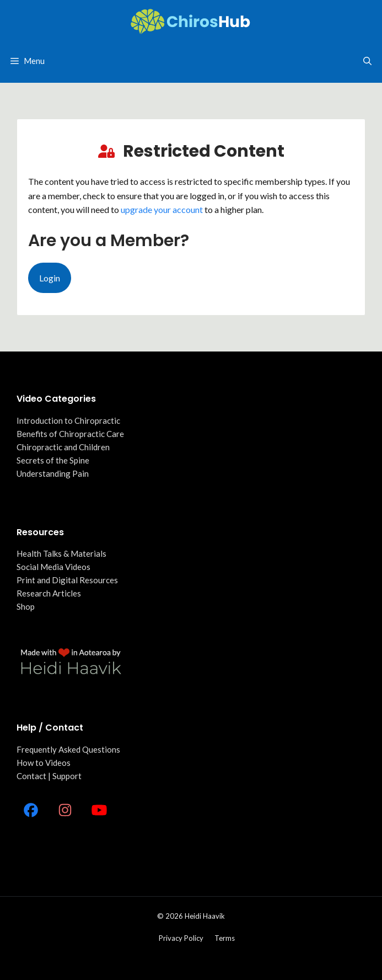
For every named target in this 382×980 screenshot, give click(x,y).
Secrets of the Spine (53, 460)
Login (50, 278)
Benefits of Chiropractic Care (70, 434)
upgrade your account (162, 209)
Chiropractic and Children (63, 447)
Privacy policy (181, 938)
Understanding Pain (53, 473)
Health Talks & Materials (61, 553)
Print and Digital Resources (67, 580)
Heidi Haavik (205, 916)
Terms (225, 938)
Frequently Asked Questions (68, 749)
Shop (26, 606)
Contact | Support (49, 776)
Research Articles (49, 593)
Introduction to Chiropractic (68, 420)
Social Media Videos (53, 567)
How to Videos (44, 763)
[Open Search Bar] (367, 61)
